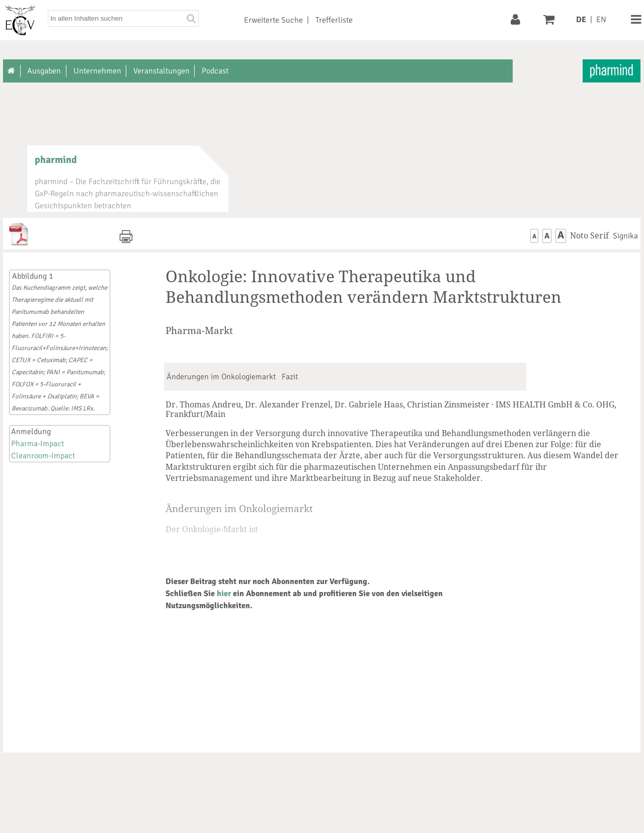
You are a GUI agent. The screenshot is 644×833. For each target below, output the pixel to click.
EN (601, 20)
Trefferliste (334, 20)
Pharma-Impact (37, 444)
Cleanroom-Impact (43, 456)
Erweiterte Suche (273, 20)
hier (224, 594)
